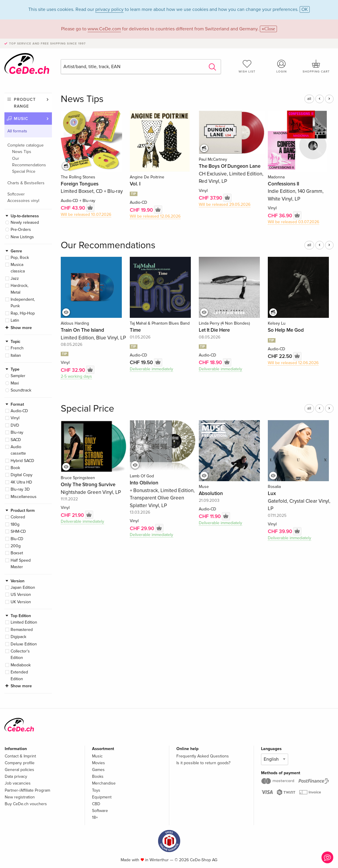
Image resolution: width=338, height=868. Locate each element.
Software (100, 811)
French (17, 348)
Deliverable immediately (151, 369)
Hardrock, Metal (19, 289)
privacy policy (109, 9)
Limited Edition (24, 622)
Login (282, 66)
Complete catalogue (26, 145)
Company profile (20, 763)
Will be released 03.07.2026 (293, 222)
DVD (15, 425)
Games (98, 770)
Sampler (18, 376)
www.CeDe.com (104, 29)
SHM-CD (18, 531)
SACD (16, 440)
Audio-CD (19, 411)
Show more (21, 328)
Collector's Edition (20, 654)
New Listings (22, 237)
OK (305, 9)
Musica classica (18, 268)
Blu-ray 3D (20, 489)
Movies (99, 763)
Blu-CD (17, 539)
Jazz (15, 278)
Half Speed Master (21, 564)
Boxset (17, 553)
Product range (25, 103)
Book (15, 468)
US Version (21, 595)
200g (16, 546)
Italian (16, 355)
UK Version (21, 602)
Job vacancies (18, 783)
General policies (19, 770)
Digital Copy (22, 475)
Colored (18, 517)
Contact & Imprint (20, 756)
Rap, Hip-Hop (23, 313)
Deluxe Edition (24, 644)
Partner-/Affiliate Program (27, 790)
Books (98, 776)
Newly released (25, 222)
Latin (15, 320)
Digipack (18, 637)
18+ (95, 817)
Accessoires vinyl (23, 201)
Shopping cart (316, 66)
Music (21, 119)
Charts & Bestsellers (26, 183)
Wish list (247, 66)
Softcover (16, 194)
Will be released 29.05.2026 (225, 204)
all (309, 99)
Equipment (102, 797)
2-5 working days (76, 376)
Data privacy (16, 776)
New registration (20, 797)
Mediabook (21, 665)
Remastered (22, 630)
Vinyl (15, 418)
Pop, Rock (20, 258)
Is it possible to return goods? (203, 763)
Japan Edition (23, 587)
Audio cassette (18, 450)
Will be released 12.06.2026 (155, 216)
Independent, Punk (23, 303)
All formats (17, 131)
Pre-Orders (21, 230)
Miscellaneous (24, 497)
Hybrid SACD (22, 461)
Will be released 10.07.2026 (86, 214)
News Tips (22, 152)
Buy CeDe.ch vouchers (26, 804)
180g (15, 524)
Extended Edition (19, 675)
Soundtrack (21, 390)
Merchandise (104, 783)
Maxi (15, 383)
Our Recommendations (29, 162)
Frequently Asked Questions (203, 756)
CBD (96, 804)
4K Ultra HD (21, 482)
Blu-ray (17, 432)
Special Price (24, 171)
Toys (96, 790)
